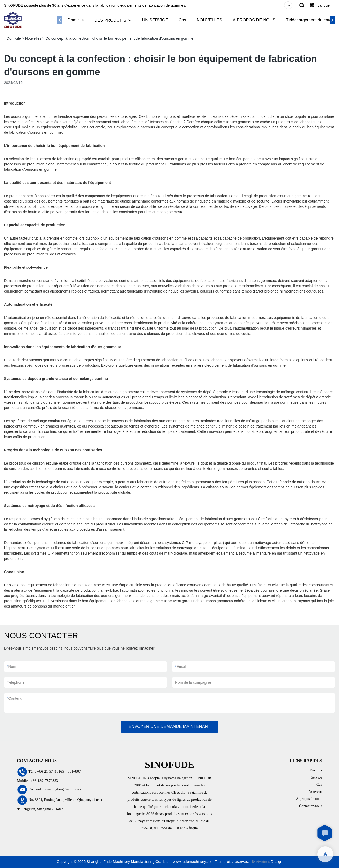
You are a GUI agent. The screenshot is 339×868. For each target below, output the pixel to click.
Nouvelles (33, 38)
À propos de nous (309, 799)
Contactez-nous (311, 806)
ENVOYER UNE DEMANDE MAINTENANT (169, 727)
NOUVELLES (209, 20)
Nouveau (315, 792)
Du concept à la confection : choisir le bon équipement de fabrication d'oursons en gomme (119, 38)
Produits (316, 770)
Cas (182, 20)
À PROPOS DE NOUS (254, 20)
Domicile (76, 20)
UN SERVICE (155, 20)
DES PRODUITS (110, 20)
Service (316, 777)
